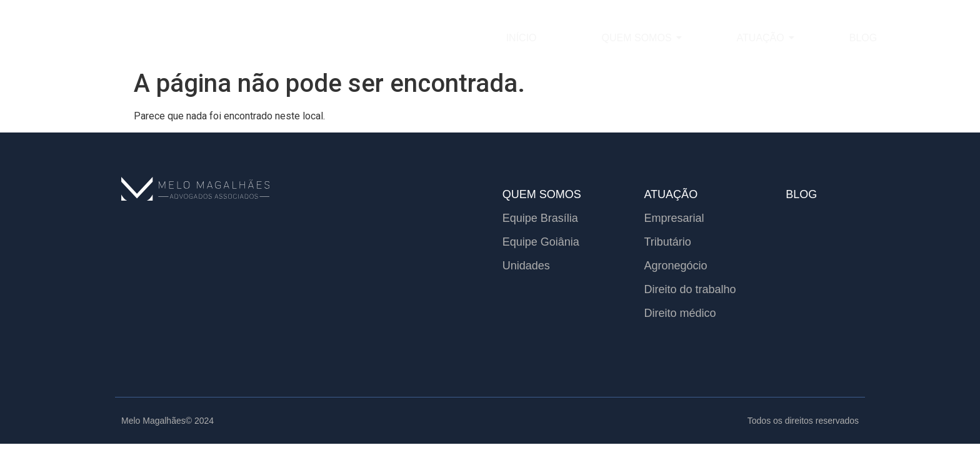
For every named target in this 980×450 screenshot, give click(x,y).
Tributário (667, 242)
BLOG (801, 194)
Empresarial (674, 218)
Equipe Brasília (540, 218)
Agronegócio (675, 266)
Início (522, 38)
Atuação (761, 38)
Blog (863, 38)
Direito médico (680, 313)
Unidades (526, 266)
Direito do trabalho (690, 289)
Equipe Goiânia (541, 242)
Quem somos (637, 38)
